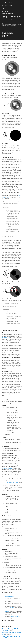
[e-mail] (20, 17)
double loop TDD (6, 338)
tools (19, 196)
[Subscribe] (12, 20)
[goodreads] (17, 17)
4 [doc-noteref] (14, 439)
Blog (3, 10)
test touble (7, 611)
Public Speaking (6, 12)
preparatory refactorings (8, 468)
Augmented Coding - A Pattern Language (11, 630)
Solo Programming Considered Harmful (11, 637)
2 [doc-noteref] (6, 400)
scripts (4, 197)
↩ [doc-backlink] (14, 596)
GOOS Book (11, 608)
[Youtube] (15, 17)
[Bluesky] (4, 17)
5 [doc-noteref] (5, 444)
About (3, 8)
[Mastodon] (7, 17)
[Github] (12, 17)
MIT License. (14, 25)
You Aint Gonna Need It (9, 596)
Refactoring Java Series (7, 14)
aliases (9, 197)
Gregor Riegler (7, 3)
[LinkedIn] (9, 17)
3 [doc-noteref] (10, 434)
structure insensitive (15, 617)
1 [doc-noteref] (19, 231)
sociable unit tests (10, 398)
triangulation (7, 505)
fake (8, 419)
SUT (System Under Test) (12, 482)
